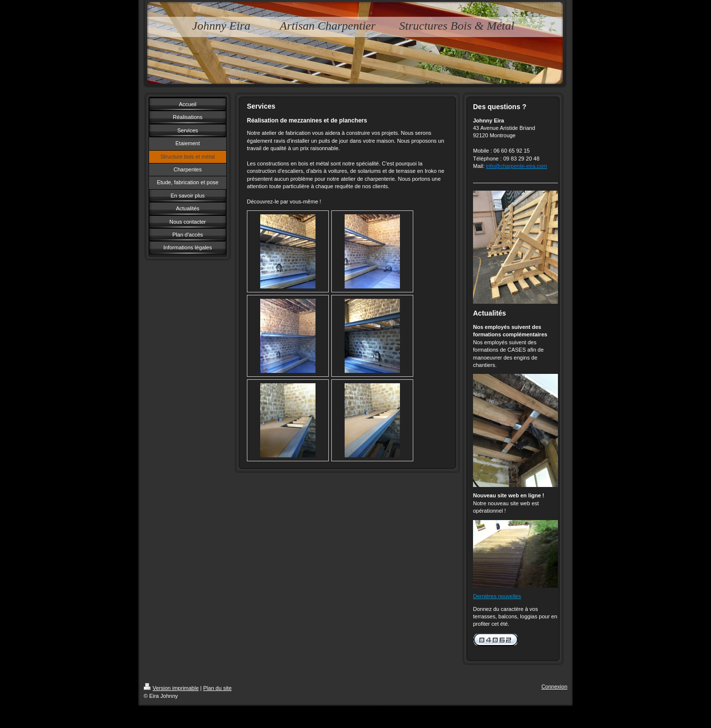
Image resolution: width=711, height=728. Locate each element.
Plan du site (217, 688)
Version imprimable (171, 688)
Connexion (554, 687)
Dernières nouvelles (497, 596)
